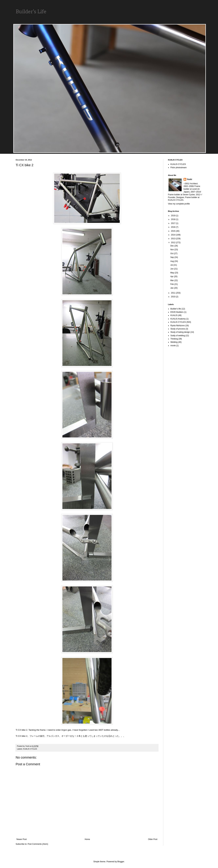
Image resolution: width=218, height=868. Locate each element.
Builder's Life (31, 11)
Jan (172, 288)
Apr (172, 276)
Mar (172, 280)
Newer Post (22, 839)
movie (173, 346)
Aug (172, 261)
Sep (172, 257)
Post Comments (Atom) (38, 844)
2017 (173, 223)
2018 (173, 219)
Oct (172, 254)
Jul (172, 265)
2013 (173, 239)
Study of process (178, 329)
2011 (173, 293)
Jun (172, 269)
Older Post (153, 839)
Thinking (174, 339)
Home (87, 839)
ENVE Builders (177, 312)
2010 (173, 297)
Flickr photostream (179, 168)
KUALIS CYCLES (30, 749)
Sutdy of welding (178, 336)
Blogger (121, 862)
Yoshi (190, 179)
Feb (172, 284)
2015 (173, 231)
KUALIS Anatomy (178, 319)
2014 (173, 235)
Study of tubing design (180, 332)
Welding (174, 342)
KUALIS (174, 315)
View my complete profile (179, 204)
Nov (172, 250)
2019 (173, 216)
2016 (173, 227)
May (172, 273)
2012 (173, 243)
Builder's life (176, 309)
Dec (172, 246)
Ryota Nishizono (178, 326)
